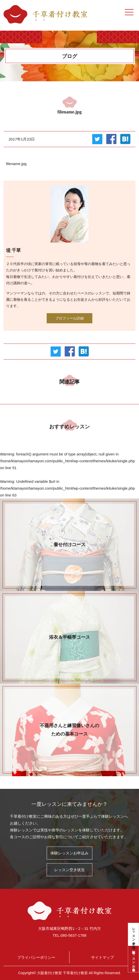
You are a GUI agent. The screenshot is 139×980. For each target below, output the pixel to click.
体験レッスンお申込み (134, 959)
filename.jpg (16, 164)
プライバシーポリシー (36, 957)
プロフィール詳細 (69, 318)
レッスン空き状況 (134, 934)
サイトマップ (102, 957)
